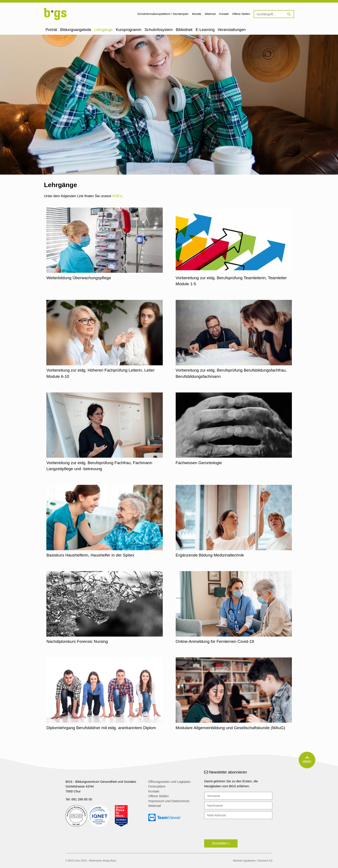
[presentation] (237, 829)
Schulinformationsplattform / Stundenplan (163, 14)
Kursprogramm (129, 30)
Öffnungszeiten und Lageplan (169, 782)
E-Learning (205, 30)
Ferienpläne (157, 786)
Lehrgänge (103, 30)
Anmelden (221, 843)
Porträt (51, 30)
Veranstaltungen (232, 30)
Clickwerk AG (265, 861)
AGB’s (117, 196)
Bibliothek (184, 30)
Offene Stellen (241, 14)
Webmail (210, 14)
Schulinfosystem (159, 30)
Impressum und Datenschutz (169, 801)
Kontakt (224, 14)
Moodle (197, 14)
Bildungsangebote (76, 30)
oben (307, 759)
